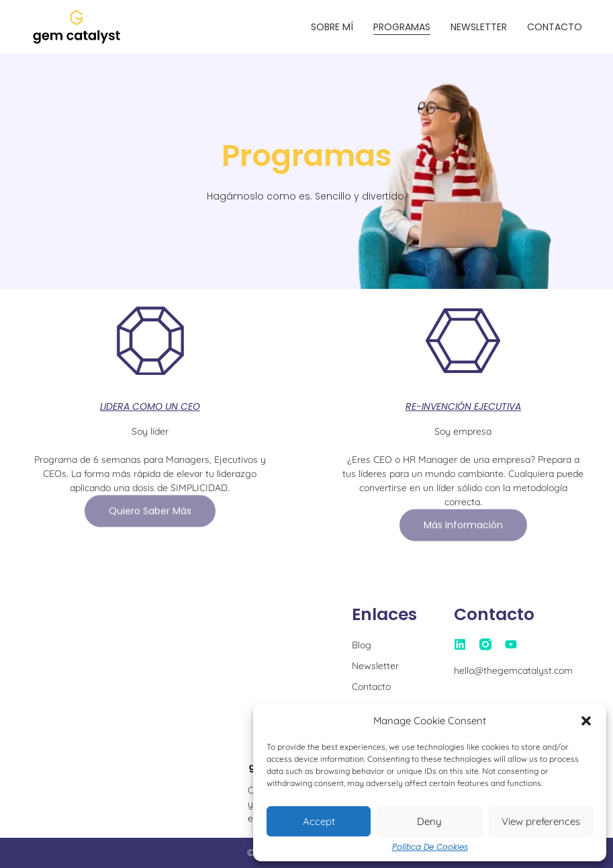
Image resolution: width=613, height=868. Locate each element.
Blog (362, 645)
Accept (319, 821)
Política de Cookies (430, 847)
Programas (402, 27)
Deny (429, 821)
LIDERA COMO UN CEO (150, 406)
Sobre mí (332, 27)
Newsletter (479, 27)
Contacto (555, 27)
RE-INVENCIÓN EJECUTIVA (463, 406)
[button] (586, 721)
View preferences (541, 821)
